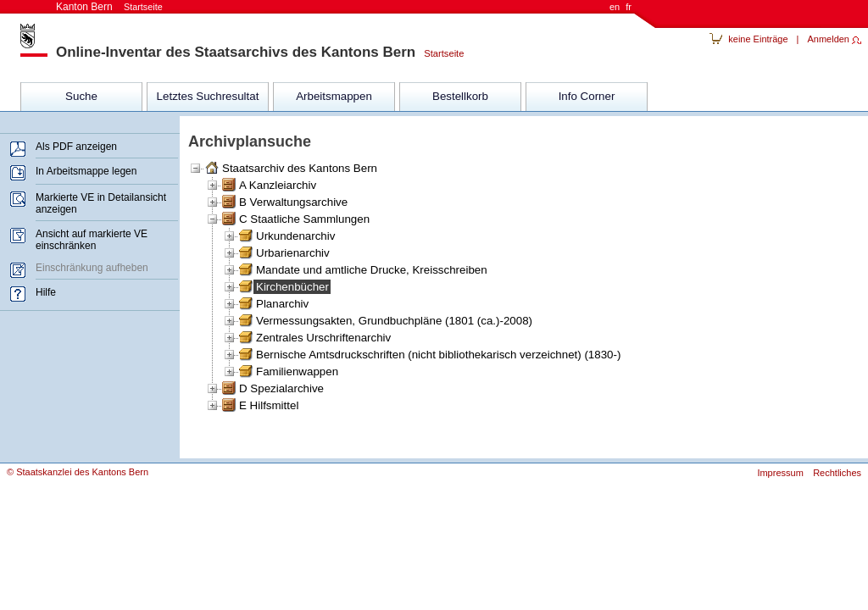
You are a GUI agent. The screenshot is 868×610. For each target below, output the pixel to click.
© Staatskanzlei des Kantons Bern (78, 472)
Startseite (440, 53)
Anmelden (828, 39)
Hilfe (46, 292)
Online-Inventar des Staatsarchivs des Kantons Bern (236, 52)
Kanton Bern (109, 7)
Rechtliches (837, 473)
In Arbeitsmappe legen (86, 171)
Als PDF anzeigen (76, 147)
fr (629, 7)
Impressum (780, 473)
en (615, 7)
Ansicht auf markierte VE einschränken (92, 240)
